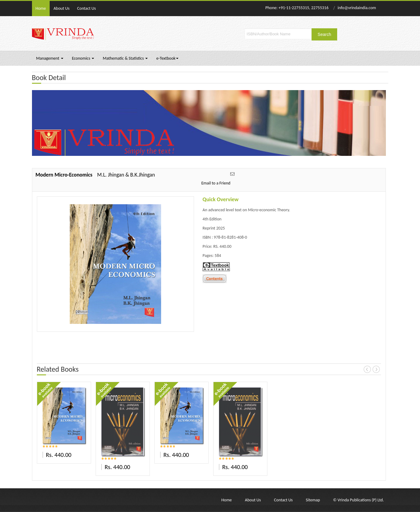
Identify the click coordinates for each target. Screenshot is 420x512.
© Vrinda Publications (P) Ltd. (359, 500)
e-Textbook (167, 58)
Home (41, 8)
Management (50, 58)
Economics (83, 58)
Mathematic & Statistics (125, 58)
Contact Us (86, 8)
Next (376, 369)
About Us (62, 8)
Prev (367, 369)
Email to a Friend (216, 183)
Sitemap (313, 500)
